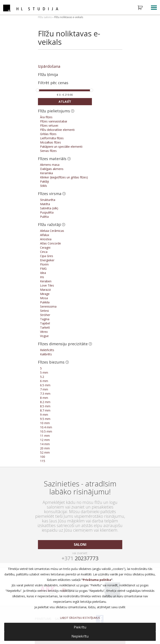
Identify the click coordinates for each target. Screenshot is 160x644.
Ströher (45, 315)
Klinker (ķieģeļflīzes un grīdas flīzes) (64, 177)
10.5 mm (46, 431)
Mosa (44, 298)
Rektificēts (47, 350)
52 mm (45, 452)
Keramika (46, 173)
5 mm (44, 372)
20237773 (80, 558)
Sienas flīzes (48, 151)
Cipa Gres (47, 256)
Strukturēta (48, 200)
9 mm (44, 415)
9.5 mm (45, 419)
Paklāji (44, 181)
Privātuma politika (97, 580)
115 (43, 461)
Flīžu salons (45, 17)
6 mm (44, 381)
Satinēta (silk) (49, 208)
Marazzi (45, 290)
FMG (43, 269)
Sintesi (44, 311)
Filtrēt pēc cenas (53, 83)
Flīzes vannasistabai (54, 121)
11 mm (45, 436)
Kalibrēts (46, 354)
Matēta (45, 204)
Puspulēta (47, 212)
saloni (80, 544)
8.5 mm (45, 406)
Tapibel (45, 323)
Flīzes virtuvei (49, 125)
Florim (44, 264)
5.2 (42, 377)
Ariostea (46, 239)
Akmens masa (50, 165)
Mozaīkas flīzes (50, 142)
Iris (42, 277)
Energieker (47, 260)
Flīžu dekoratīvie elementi (57, 130)
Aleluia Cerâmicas (52, 231)
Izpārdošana (49, 66)
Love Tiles (47, 285)
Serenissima (48, 306)
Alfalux (45, 235)
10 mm (45, 423)
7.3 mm (45, 394)
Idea (43, 273)
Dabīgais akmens (52, 169)
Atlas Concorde (50, 243)
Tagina (45, 319)
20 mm (45, 448)
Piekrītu (80, 627)
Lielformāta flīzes (52, 138)
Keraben (46, 281)
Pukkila (45, 302)
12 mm (45, 440)
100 (43, 457)
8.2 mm (45, 402)
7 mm (44, 389)
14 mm (45, 444)
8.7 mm (45, 410)
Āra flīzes (46, 117)
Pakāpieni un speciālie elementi (61, 147)
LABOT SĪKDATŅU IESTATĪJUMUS (80, 618)
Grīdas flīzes (48, 134)
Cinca (44, 252)
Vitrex (44, 332)
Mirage (45, 294)
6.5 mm (45, 385)
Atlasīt (65, 102)
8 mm (44, 398)
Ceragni (45, 248)
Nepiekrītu (80, 636)
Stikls (44, 186)
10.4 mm (46, 427)
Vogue (44, 336)
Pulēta (44, 217)
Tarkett (45, 327)
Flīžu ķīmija (48, 74)
